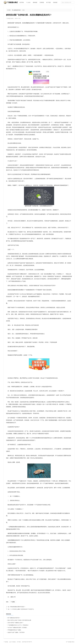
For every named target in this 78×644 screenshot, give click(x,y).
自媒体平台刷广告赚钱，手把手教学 (16, 632)
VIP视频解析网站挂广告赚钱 (14, 630)
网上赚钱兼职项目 (16, 10)
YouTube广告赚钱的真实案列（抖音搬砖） (18, 628)
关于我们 (19, 642)
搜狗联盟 (35, 2)
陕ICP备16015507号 (27, 642)
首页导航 (22, 2)
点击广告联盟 (12, 642)
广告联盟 (6, 642)
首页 (9, 10)
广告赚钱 (13, 602)
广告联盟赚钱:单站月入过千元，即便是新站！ (18, 625)
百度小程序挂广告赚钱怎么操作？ (16, 623)
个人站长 (28, 2)
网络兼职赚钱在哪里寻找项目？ (16, 607)
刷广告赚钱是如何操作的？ (14, 618)
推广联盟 (48, 2)
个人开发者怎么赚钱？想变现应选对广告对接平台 (20, 609)
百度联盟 (42, 2)
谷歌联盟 (55, 2)
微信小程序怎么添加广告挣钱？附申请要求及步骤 (19, 620)
